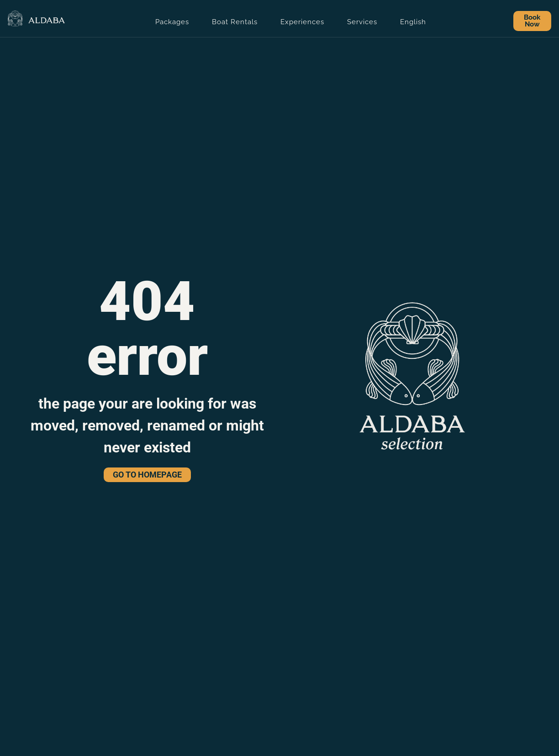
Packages (172, 22)
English (413, 22)
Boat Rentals (235, 22)
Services (362, 22)
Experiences (302, 22)
